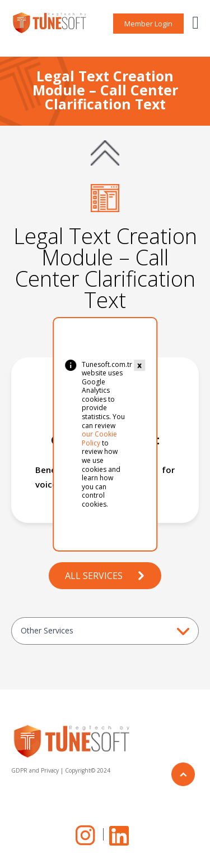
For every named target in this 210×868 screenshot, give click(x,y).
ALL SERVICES (105, 576)
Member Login (148, 24)
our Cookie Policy (99, 438)
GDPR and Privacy (35, 770)
